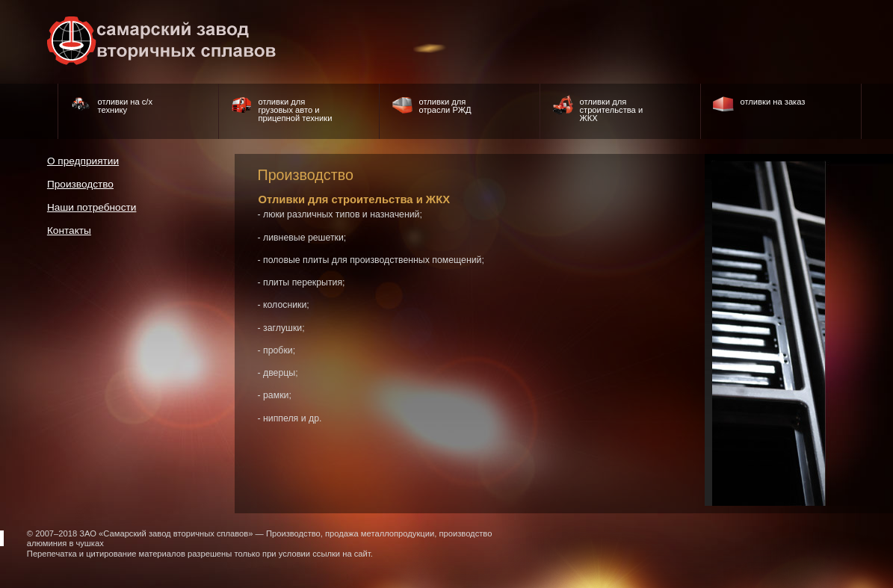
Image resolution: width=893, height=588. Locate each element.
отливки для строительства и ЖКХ (611, 110)
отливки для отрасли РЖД (445, 106)
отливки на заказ (772, 102)
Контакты (69, 230)
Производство (80, 184)
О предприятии (83, 161)
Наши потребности (92, 207)
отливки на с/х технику (125, 106)
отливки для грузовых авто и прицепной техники (295, 110)
